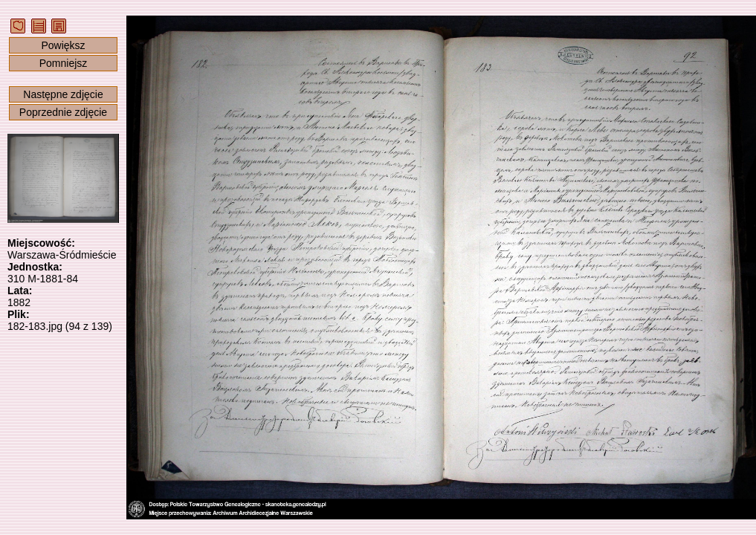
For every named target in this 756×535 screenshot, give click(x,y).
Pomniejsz (64, 63)
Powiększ (63, 45)
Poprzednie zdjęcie (63, 112)
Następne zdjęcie (63, 94)
